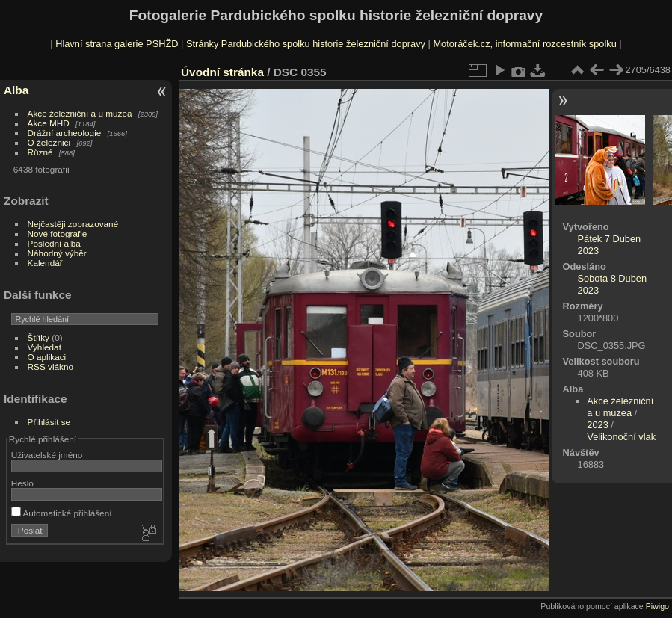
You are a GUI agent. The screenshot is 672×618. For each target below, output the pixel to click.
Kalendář (45, 263)
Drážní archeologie (65, 133)
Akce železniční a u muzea (80, 113)
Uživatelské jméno (47, 455)
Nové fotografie (58, 234)
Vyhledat (44, 347)
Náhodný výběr (57, 253)
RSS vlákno (50, 367)
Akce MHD (49, 123)
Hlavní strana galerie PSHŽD (117, 44)
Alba (16, 90)
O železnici (49, 142)
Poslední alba (54, 243)
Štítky (38, 337)
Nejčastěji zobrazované (73, 224)
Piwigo (657, 606)
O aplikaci (47, 357)
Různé (40, 152)
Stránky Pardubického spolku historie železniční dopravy (306, 44)
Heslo (22, 483)
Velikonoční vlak (621, 437)
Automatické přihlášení (62, 513)
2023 (597, 425)
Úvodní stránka (222, 72)
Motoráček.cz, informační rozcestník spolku (524, 44)
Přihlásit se (49, 422)
